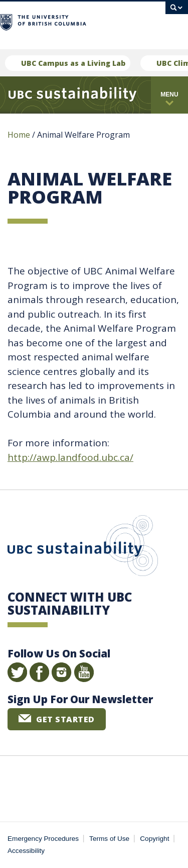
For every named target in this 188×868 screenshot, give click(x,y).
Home (19, 135)
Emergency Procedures (43, 839)
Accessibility (26, 851)
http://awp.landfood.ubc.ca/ (70, 457)
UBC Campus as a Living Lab (73, 63)
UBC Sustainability (83, 548)
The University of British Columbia (75, 21)
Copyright (154, 839)
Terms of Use (109, 839)
